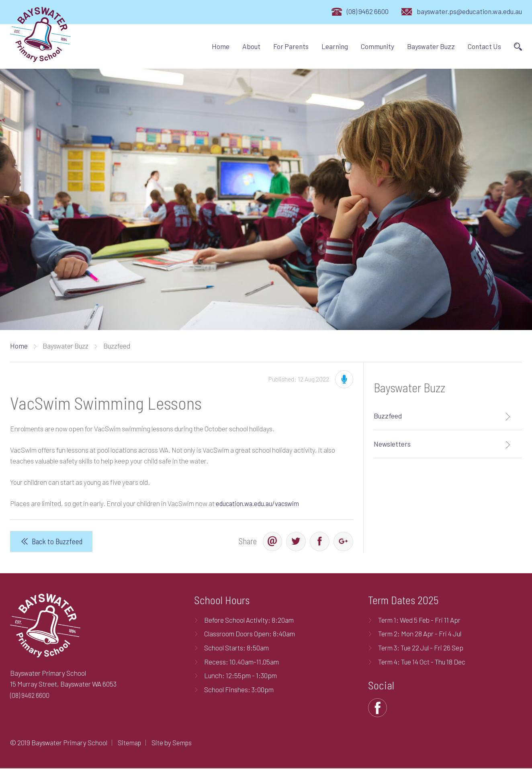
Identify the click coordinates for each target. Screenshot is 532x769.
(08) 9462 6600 (368, 11)
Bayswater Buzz (431, 46)
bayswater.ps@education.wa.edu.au (469, 11)
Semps (184, 743)
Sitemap (130, 743)
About (251, 46)
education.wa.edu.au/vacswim (260, 503)
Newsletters (392, 444)
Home (221, 46)
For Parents (291, 46)
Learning (335, 46)
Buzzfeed (388, 416)
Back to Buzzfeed (57, 542)
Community (378, 46)
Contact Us (484, 46)
